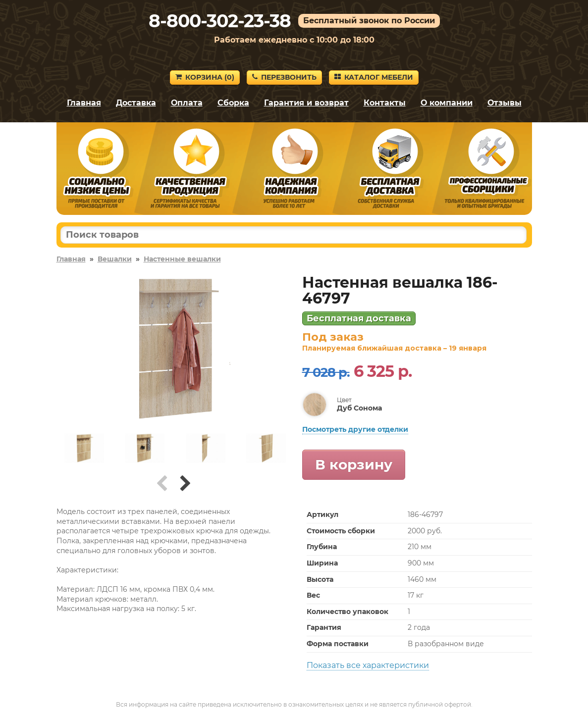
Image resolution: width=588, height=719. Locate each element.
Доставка (136, 103)
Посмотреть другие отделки (355, 429)
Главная (84, 103)
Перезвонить (284, 77)
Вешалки (115, 259)
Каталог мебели (374, 77)
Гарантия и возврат (306, 103)
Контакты (385, 103)
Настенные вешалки (182, 259)
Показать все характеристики (368, 665)
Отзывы (505, 103)
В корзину (354, 464)
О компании (447, 103)
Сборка (233, 103)
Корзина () (205, 77)
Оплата (187, 103)
